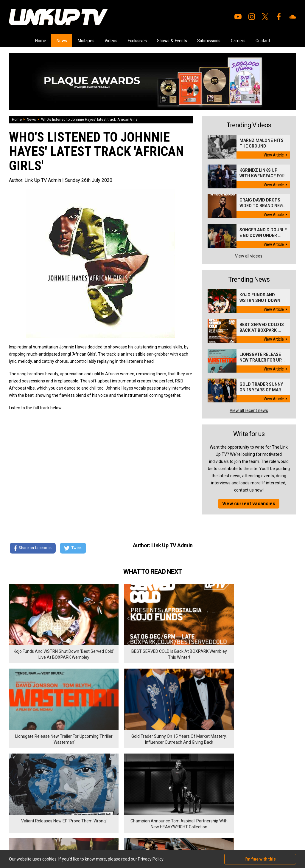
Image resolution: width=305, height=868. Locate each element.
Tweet (74, 548)
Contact (270, 40)
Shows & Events (174, 40)
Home (34, 40)
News (57, 40)
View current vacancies (249, 503)
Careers (243, 40)
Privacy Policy (74, 800)
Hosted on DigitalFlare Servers (31, 836)
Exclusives (137, 40)
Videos (109, 40)
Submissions (212, 40)
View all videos (249, 255)
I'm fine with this (260, 859)
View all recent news (249, 410)
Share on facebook (33, 548)
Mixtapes (82, 40)
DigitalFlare (77, 831)
